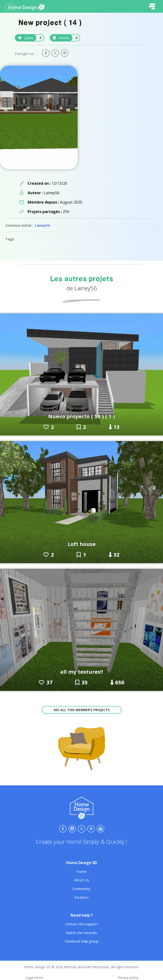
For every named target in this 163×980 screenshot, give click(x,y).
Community (81, 889)
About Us (82, 880)
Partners (81, 897)
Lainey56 (42, 225)
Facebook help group (82, 941)
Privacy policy (128, 978)
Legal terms (34, 978)
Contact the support (81, 924)
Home (81, 871)
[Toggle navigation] (152, 6)
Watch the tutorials (81, 933)
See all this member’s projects (82, 710)
